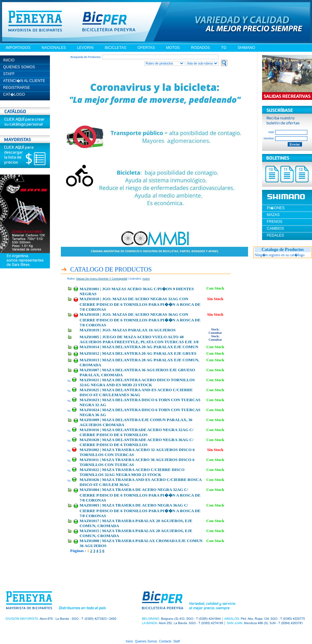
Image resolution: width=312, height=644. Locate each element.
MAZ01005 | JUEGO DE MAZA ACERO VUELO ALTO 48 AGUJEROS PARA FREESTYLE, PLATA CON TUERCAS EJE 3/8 (139, 339)
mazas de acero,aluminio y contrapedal (102, 279)
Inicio (129, 641)
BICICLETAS (116, 48)
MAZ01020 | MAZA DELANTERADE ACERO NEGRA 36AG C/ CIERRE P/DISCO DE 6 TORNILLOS (136, 442)
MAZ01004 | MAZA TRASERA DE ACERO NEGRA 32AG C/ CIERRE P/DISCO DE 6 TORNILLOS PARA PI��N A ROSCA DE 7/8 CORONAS (140, 495)
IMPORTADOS (18, 48)
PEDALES (275, 235)
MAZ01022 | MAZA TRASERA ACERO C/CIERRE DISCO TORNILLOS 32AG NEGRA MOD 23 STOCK (132, 472)
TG (224, 48)
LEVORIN (85, 48)
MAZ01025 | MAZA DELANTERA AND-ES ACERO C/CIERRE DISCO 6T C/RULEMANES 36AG (136, 392)
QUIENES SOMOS (19, 67)
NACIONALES (54, 48)
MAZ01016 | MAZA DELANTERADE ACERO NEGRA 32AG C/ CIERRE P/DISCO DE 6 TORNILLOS (136, 432)
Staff (177, 641)
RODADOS (200, 48)
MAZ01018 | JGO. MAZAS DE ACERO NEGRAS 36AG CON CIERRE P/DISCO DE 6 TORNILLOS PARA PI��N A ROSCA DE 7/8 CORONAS (140, 320)
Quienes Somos (146, 641)
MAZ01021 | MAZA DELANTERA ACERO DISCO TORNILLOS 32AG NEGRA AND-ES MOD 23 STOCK (137, 382)
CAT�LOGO (14, 94)
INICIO (9, 60)
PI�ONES (276, 208)
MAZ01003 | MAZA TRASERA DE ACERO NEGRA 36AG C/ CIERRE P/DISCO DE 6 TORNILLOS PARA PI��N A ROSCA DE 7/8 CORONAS (140, 510)
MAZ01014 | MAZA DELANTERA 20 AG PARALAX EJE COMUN (139, 347)
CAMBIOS (275, 228)
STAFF (9, 74)
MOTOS (173, 48)
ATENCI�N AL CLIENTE (24, 81)
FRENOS (275, 222)
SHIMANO (246, 48)
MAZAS (273, 215)
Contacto (165, 641)
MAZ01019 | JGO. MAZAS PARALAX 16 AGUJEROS (128, 330)
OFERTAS (146, 48)
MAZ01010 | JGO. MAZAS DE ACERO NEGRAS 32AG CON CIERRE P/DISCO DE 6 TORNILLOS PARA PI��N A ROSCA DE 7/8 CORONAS (140, 304)
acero (146, 279)
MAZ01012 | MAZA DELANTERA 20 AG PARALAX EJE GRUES (138, 353)
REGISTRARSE (17, 88)
